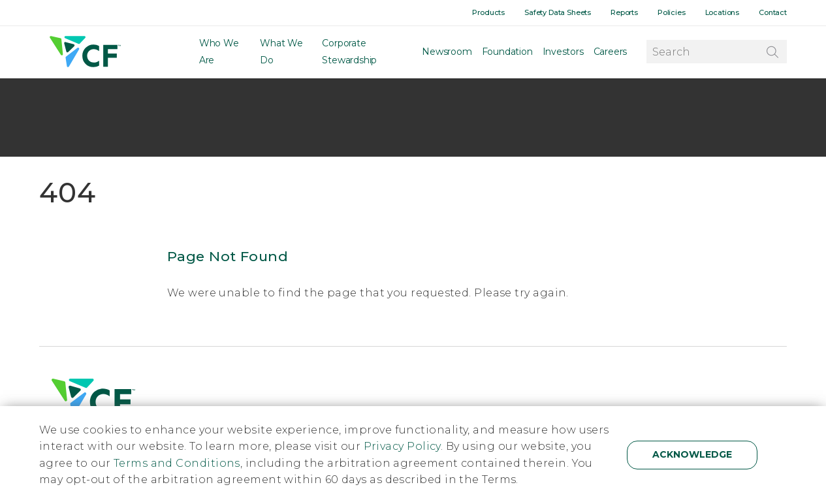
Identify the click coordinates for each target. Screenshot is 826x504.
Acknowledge (692, 454)
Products (488, 12)
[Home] (84, 52)
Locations (723, 12)
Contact (773, 12)
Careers (611, 52)
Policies (672, 12)
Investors (563, 52)
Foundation (507, 52)
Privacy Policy (402, 446)
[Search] (772, 52)
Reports (624, 12)
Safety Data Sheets (558, 12)
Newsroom (447, 52)
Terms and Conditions (177, 463)
